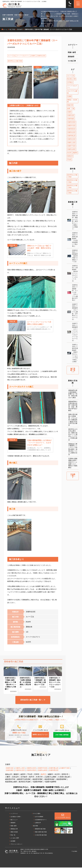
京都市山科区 (71, 149)
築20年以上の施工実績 (72, 176)
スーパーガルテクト (23, 56)
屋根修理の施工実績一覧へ (32, 700)
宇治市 (69, 159)
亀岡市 (75, 153)
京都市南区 (71, 119)
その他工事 (72, 61)
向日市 (69, 153)
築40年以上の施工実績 (72, 186)
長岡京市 (70, 156)
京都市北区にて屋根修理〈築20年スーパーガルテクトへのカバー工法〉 (75, 273)
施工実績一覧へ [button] (73, 370)
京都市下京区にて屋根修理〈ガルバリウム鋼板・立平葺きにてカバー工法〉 (75, 312)
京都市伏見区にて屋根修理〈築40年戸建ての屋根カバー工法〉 (75, 256)
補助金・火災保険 (72, 101)
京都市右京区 (41, 56)
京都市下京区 (71, 146)
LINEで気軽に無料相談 (62, 735)
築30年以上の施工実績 (15, 61)
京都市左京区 (71, 139)
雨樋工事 (70, 105)
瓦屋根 (69, 96)
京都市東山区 (71, 136)
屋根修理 (71, 57)
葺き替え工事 (71, 79)
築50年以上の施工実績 (72, 192)
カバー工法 (11, 56)
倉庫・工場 (71, 108)
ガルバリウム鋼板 (72, 92)
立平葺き (70, 82)
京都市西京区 (71, 129)
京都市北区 (71, 115)
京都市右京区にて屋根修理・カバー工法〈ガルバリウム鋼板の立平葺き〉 (75, 292)
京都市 (33, 56)
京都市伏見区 (71, 122)
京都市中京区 (71, 125)
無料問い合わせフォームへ (40, 735)
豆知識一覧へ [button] (73, 476)
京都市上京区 (71, 142)
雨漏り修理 (72, 52)
